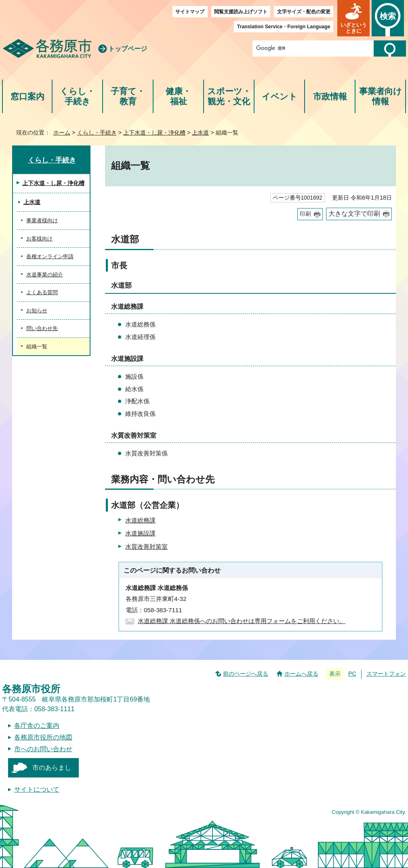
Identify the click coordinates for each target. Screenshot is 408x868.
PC (352, 674)
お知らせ (37, 311)
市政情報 (330, 96)
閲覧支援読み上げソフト (241, 12)
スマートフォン (386, 674)
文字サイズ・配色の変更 (304, 12)
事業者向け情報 (381, 96)
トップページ (128, 49)
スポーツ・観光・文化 (229, 96)
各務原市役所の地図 (43, 737)
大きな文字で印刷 (354, 214)
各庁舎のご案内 (37, 726)
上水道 (200, 133)
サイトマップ (190, 12)
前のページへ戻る (246, 674)
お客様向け (39, 239)
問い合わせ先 (42, 328)
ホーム (62, 133)
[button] (353, 18)
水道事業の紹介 (45, 275)
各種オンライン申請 (50, 256)
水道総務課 (140, 520)
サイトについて (37, 789)
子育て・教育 (128, 96)
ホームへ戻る (301, 674)
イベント (280, 96)
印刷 (305, 214)
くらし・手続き (77, 96)
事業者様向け (42, 220)
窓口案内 (27, 96)
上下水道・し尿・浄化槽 (154, 133)
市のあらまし (52, 768)
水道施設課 (140, 533)
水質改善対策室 (146, 547)
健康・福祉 (178, 96)
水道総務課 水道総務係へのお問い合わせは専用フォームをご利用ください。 (242, 621)
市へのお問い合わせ (43, 749)
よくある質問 (42, 292)
